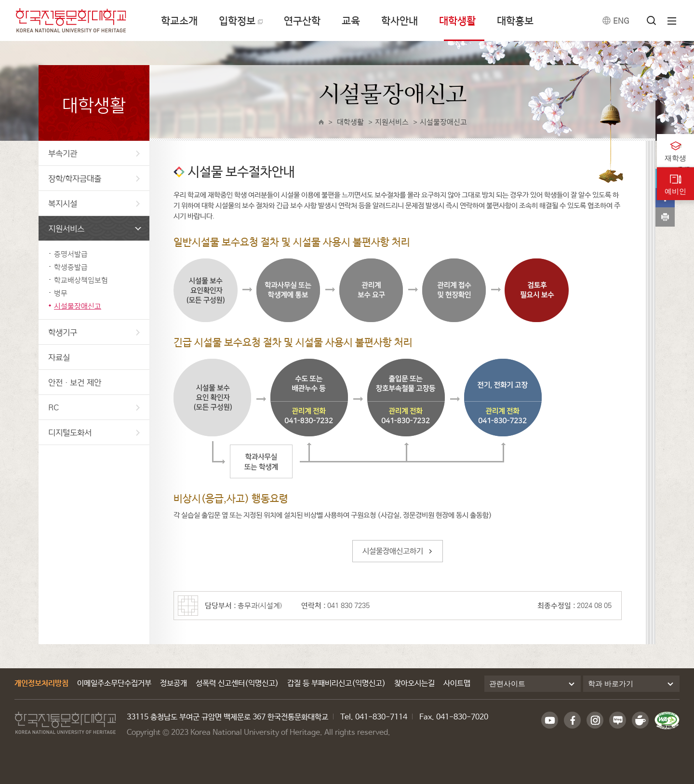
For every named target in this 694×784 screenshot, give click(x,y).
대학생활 (350, 122)
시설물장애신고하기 (393, 551)
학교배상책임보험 (81, 280)
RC (94, 407)
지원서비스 (95, 228)
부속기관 (94, 153)
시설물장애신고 (78, 306)
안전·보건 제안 (75, 382)
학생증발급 (71, 267)
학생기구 (94, 332)
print (665, 217)
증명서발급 (71, 254)
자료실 (59, 357)
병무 (61, 293)
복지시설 (94, 203)
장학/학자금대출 (94, 178)
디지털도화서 (94, 432)
